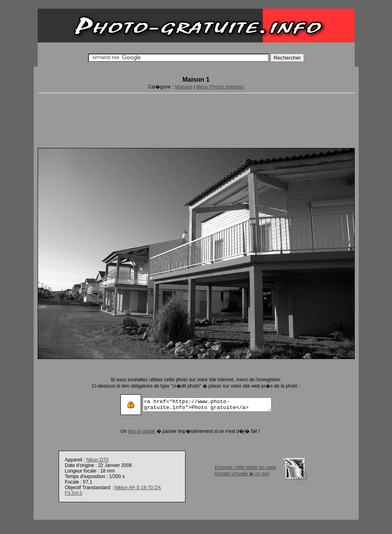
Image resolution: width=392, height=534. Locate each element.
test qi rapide (134, 431)
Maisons (184, 87)
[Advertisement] (196, 119)
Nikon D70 (98, 460)
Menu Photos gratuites (220, 87)
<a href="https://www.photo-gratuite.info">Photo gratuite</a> (207, 405)
